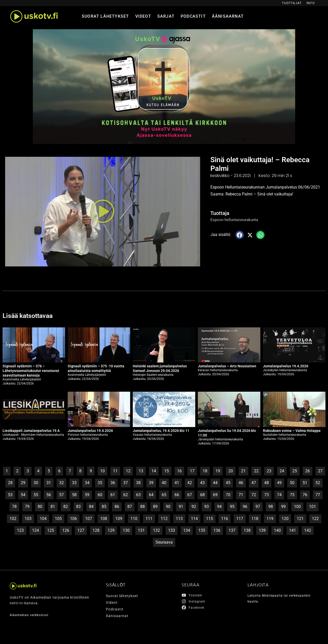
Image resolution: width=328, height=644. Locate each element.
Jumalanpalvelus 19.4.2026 (286, 366)
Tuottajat (292, 3)
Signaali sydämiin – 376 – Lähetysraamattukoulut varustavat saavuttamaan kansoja (31, 371)
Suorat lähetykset (105, 16)
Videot (143, 16)
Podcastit (193, 16)
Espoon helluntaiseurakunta (236, 220)
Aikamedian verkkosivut (31, 615)
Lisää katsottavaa (33, 315)
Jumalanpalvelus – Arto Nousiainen (227, 366)
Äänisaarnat (228, 16)
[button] (103, 212)
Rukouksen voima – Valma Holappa (292, 431)
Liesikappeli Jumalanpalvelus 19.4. (32, 431)
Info (311, 3)
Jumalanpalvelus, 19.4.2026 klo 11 (161, 431)
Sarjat (166, 16)
